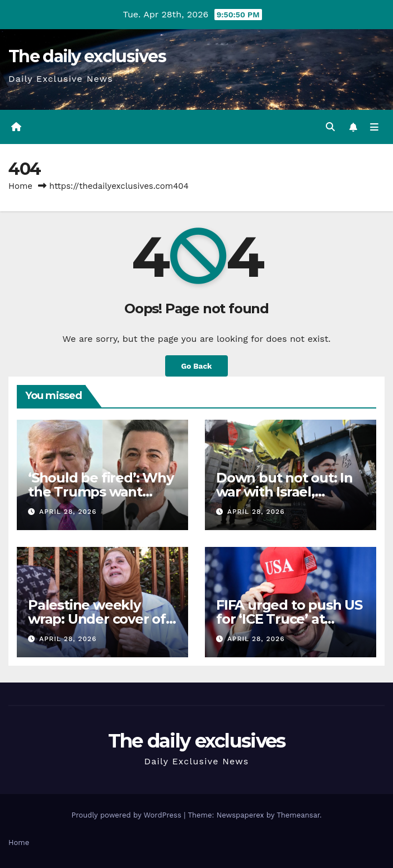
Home (20, 186)
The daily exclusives (87, 56)
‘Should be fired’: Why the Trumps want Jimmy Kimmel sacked (102, 492)
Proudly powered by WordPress (127, 815)
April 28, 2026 (68, 512)
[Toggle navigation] (374, 127)
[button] (330, 127)
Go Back (196, 366)
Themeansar (298, 815)
